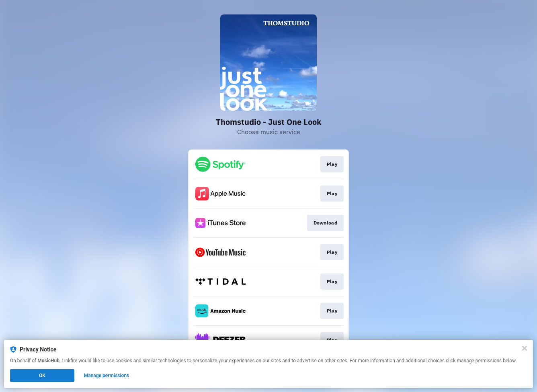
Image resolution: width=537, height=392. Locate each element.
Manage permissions (107, 376)
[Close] (525, 348)
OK (42, 376)
